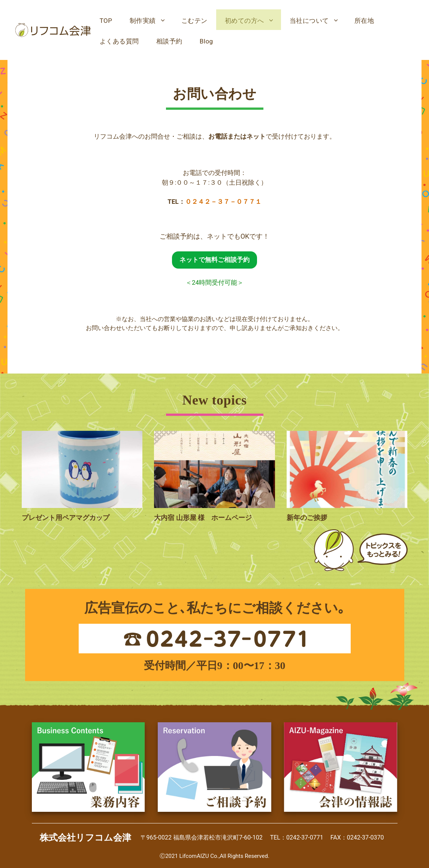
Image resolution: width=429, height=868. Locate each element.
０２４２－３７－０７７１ (223, 202)
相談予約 (169, 41)
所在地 (364, 21)
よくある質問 (119, 41)
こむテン (194, 21)
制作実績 (151, 21)
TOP (106, 21)
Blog (206, 41)
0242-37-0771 (305, 837)
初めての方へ (253, 21)
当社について (318, 21)
